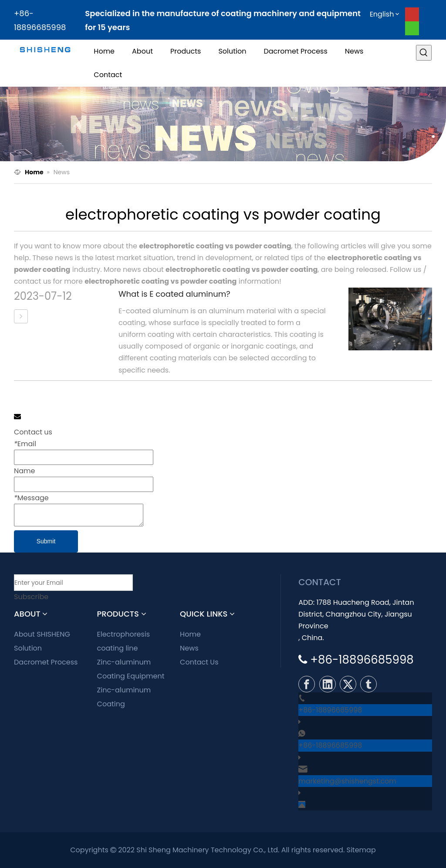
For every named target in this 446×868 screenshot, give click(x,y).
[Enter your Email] (73, 583)
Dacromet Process (46, 662)
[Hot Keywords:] (424, 53)
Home (190, 634)
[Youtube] (412, 14)
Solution (28, 648)
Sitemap (361, 850)
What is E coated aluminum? (174, 294)
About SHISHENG (42, 634)
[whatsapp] (412, 28)
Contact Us (199, 662)
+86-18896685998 (330, 710)
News (189, 648)
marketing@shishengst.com (347, 781)
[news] (223, 124)
